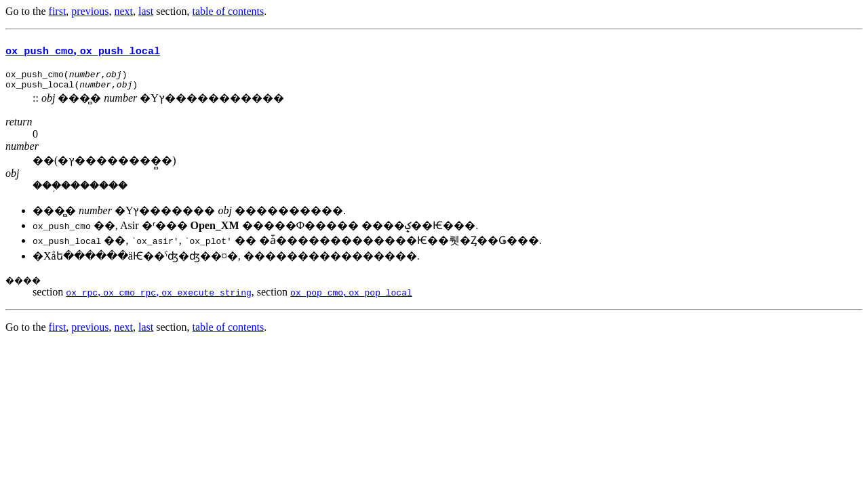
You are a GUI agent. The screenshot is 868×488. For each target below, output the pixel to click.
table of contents (229, 11)
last (146, 11)
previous (90, 11)
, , (158, 296)
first (58, 11)
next (123, 11)
